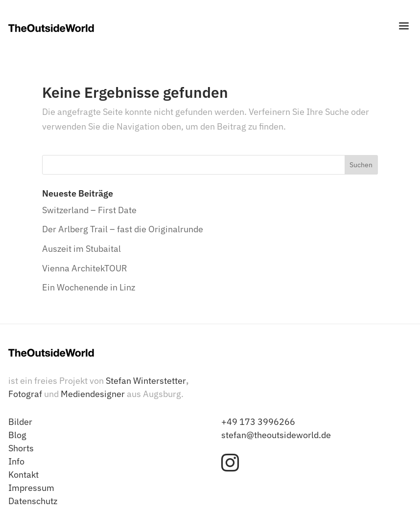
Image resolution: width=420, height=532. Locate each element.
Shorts (21, 448)
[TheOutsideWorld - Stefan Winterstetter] (51, 28)
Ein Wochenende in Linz (89, 287)
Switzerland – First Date (89, 210)
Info (16, 461)
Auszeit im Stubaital (82, 249)
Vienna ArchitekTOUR (85, 268)
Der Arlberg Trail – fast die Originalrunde (123, 229)
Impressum (31, 488)
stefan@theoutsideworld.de (276, 435)
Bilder (20, 422)
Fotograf (25, 394)
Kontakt (23, 475)
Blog (17, 435)
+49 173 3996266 (258, 422)
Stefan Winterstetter (146, 381)
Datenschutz (33, 501)
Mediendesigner (93, 394)
